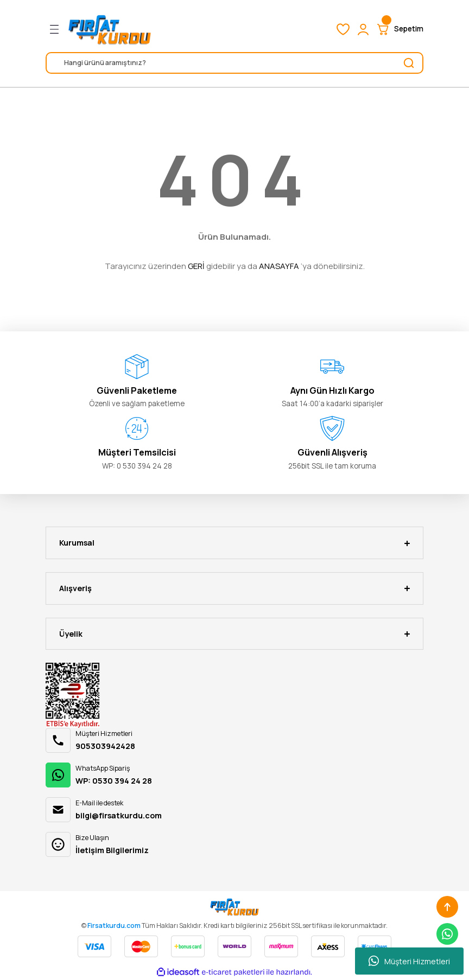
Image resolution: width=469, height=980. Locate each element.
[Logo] (110, 29)
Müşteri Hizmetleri (409, 961)
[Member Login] (363, 29)
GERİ (196, 266)
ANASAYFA (279, 266)
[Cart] (400, 29)
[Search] (234, 63)
